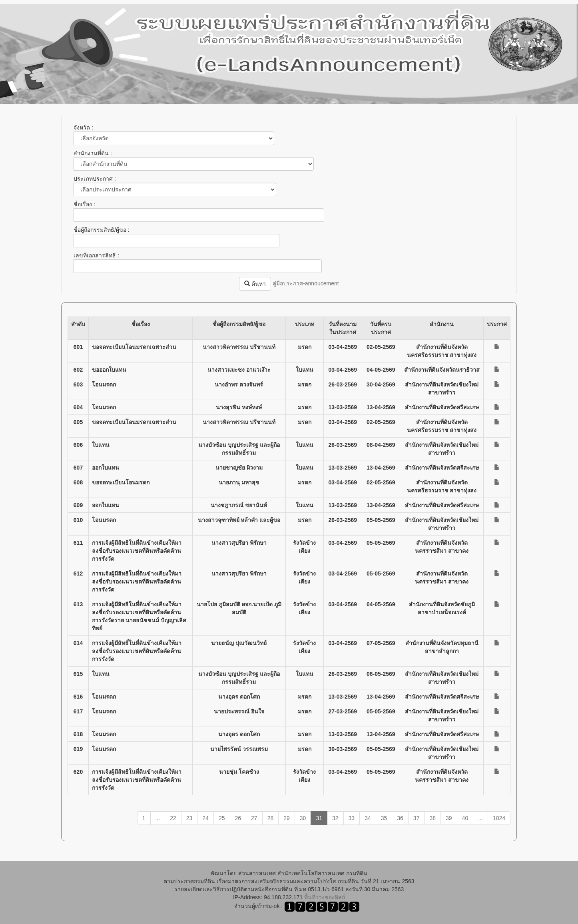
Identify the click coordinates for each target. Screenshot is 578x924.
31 (319, 818)
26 (238, 818)
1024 (499, 818)
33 (352, 818)
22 (173, 818)
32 (335, 818)
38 (433, 818)
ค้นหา (255, 284)
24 (205, 818)
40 (465, 818)
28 (271, 818)
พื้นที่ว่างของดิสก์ (325, 897)
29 (287, 818)
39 (449, 818)
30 (303, 818)
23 (189, 818)
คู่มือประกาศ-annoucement (306, 283)
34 (368, 818)
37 (417, 818)
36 (400, 818)
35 (384, 818)
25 (222, 818)
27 (254, 818)
